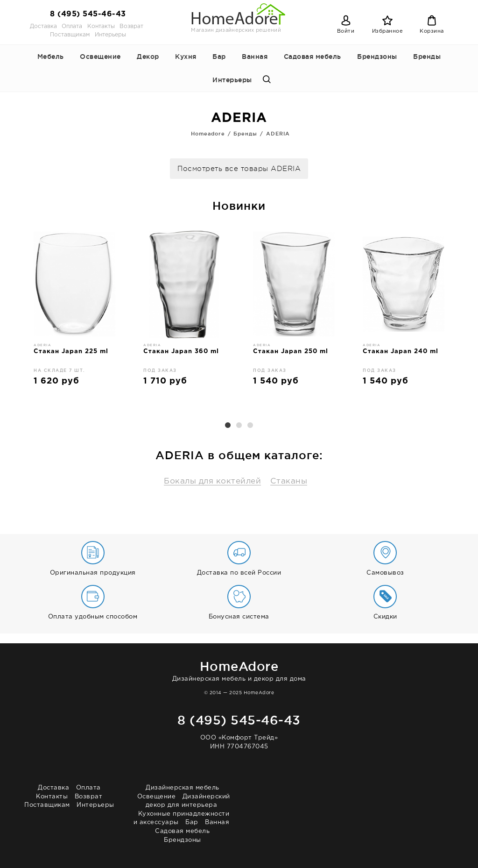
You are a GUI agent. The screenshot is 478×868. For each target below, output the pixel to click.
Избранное (388, 31)
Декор (148, 57)
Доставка (43, 26)
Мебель (51, 57)
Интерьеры (110, 35)
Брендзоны (377, 57)
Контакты (101, 26)
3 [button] (250, 426)
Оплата (72, 26)
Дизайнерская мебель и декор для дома (239, 670)
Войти (346, 31)
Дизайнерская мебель (183, 788)
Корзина (432, 31)
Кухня (186, 57)
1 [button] (228, 426)
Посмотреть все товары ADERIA (239, 169)
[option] (74, 312)
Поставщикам (70, 35)
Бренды (427, 57)
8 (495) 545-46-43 (88, 14)
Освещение (100, 57)
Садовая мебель (313, 57)
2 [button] (239, 426)
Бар (219, 57)
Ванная (255, 57)
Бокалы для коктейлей (212, 481)
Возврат (131, 26)
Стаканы (289, 481)
